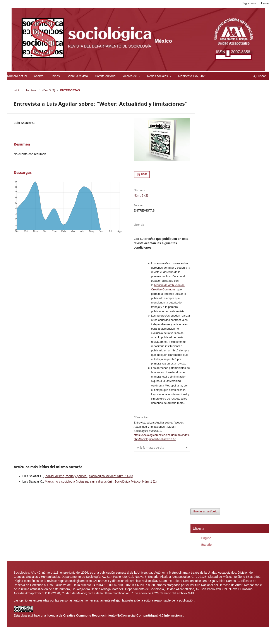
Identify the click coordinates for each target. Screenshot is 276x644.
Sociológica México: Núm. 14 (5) (111, 476)
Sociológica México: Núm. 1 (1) (135, 481)
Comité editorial (105, 76)
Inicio (17, 90)
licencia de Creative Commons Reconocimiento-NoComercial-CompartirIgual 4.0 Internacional (115, 615)
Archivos (31, 90)
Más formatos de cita (150, 447)
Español (207, 545)
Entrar (265, 3)
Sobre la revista (77, 76)
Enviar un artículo (206, 511)
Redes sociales (158, 76)
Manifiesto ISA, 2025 (192, 76)
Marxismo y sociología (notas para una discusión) (79, 481)
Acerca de (130, 76)
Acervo (39, 76)
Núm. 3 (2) (48, 90)
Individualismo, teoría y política (66, 476)
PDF (144, 174)
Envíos (55, 76)
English (206, 538)
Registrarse (249, 3)
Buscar (259, 76)
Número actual (17, 76)
